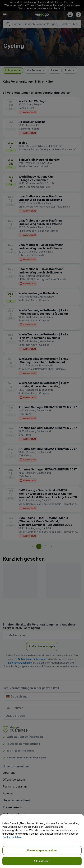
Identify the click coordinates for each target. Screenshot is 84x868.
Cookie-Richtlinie (12, 837)
